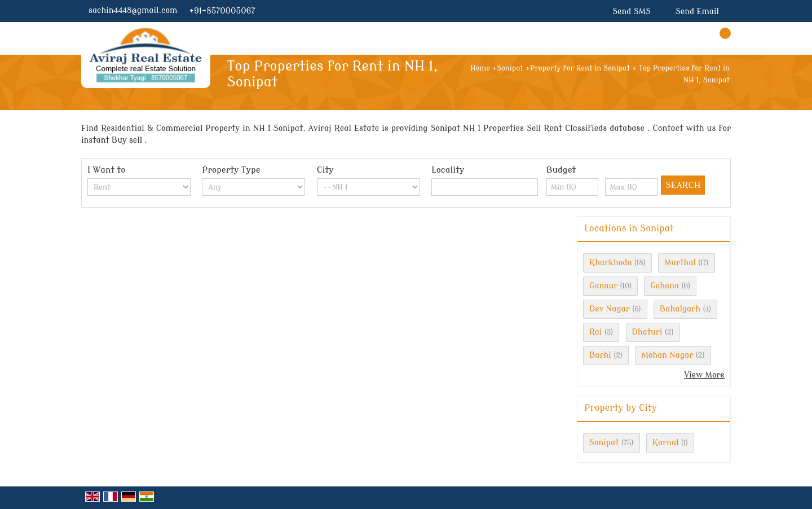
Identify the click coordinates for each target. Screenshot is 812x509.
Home (480, 68)
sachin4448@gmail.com (133, 10)
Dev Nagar (610, 309)
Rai (596, 332)
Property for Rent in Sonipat (580, 68)
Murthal (680, 263)
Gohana (665, 286)
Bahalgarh (680, 309)
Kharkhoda (611, 263)
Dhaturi (647, 332)
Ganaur (603, 286)
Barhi (600, 355)
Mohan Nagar (667, 355)
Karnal (666, 443)
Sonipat (510, 68)
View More (704, 375)
